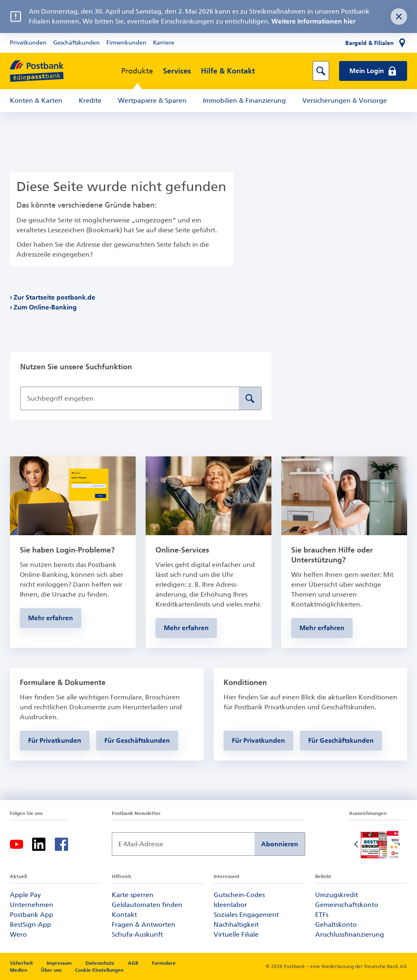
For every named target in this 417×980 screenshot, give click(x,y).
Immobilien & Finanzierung (244, 100)
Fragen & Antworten (144, 925)
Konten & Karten (36, 100)
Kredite (90, 100)
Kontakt (124, 915)
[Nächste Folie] (399, 845)
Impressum (60, 963)
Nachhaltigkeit (236, 925)
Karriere (164, 43)
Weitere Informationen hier (313, 21)
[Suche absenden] (250, 398)
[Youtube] (16, 844)
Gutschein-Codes (239, 895)
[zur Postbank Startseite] (37, 71)
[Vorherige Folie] (357, 845)
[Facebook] (61, 844)
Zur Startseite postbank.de (55, 297)
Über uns (51, 970)
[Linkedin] (39, 844)
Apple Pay (25, 895)
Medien (19, 970)
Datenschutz (100, 963)
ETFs (322, 915)
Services (177, 71)
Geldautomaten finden (147, 905)
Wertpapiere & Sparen (152, 100)
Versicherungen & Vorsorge (345, 100)
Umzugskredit (337, 895)
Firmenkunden (126, 43)
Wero (18, 934)
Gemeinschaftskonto (347, 905)
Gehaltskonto (336, 925)
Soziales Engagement (246, 915)
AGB (134, 963)
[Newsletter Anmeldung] (183, 844)
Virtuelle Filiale (236, 934)
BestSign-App (31, 925)
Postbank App (32, 915)
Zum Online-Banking (45, 307)
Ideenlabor (230, 905)
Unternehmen (32, 905)
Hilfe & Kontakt (228, 71)
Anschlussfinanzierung (350, 934)
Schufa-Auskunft (137, 934)
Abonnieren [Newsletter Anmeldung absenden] (280, 844)
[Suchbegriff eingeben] (130, 398)
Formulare (164, 963)
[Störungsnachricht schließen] (399, 17)
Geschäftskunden (77, 43)
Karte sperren (133, 895)
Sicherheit (22, 963)
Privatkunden (28, 43)
